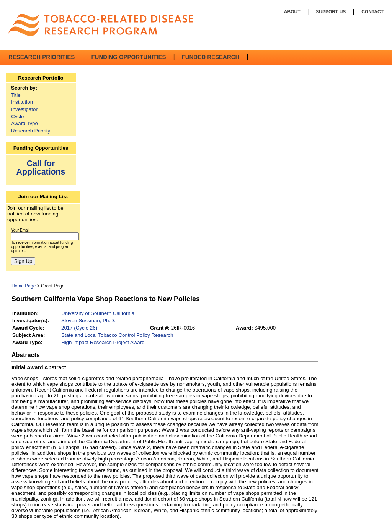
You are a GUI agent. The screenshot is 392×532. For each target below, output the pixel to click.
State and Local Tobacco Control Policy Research (117, 335)
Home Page (24, 286)
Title (16, 95)
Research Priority (31, 131)
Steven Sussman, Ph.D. (88, 321)
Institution (22, 102)
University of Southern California (98, 313)
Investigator (24, 109)
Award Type (24, 123)
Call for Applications (41, 167)
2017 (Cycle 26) (79, 328)
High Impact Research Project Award (103, 342)
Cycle (17, 117)
